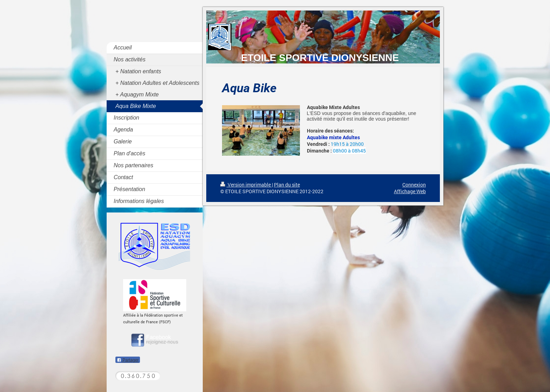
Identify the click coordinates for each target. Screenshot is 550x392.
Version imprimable (246, 185)
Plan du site (287, 185)
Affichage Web (410, 191)
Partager (128, 360)
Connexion (414, 185)
